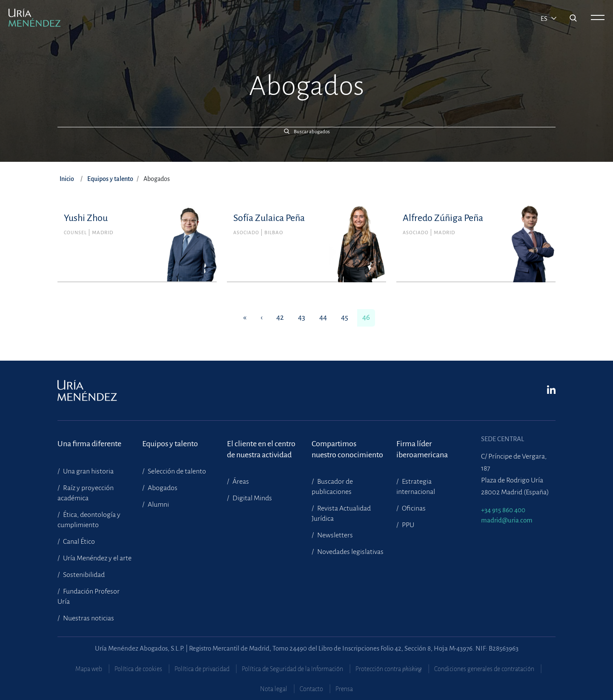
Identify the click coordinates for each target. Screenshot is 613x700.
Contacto (311, 689)
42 (280, 317)
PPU (407, 525)
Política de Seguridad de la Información (292, 669)
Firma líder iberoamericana (422, 449)
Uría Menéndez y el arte (97, 558)
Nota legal (274, 689)
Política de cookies (138, 669)
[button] (306, 132)
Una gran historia (88, 471)
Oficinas (413, 508)
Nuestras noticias (88, 618)
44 (323, 317)
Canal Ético (78, 542)
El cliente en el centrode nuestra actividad (261, 449)
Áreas (240, 482)
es (545, 19)
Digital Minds (252, 498)
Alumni (158, 505)
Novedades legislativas (350, 552)
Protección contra (389, 669)
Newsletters (334, 535)
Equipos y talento (110, 179)
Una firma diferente (89, 444)
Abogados (162, 488)
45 (345, 317)
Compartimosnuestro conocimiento (347, 449)
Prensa (344, 689)
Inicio (67, 179)
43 (302, 317)
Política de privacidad (202, 669)
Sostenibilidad (83, 575)
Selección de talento (176, 471)
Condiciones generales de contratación (484, 669)
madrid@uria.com (507, 520)
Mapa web (89, 669)
